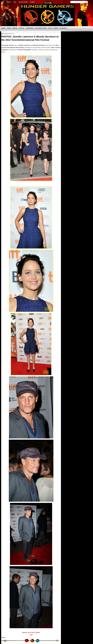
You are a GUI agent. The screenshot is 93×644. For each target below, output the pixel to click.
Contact (32, 2)
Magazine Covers (41, 28)
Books (56, 28)
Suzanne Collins (23, 2)
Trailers (9, 2)
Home (3, 2)
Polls (50, 28)
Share (3, 641)
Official (22, 28)
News (9, 28)
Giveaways (63, 28)
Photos (15, 28)
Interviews (30, 28)
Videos (3, 28)
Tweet (3, 637)
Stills (15, 2)
